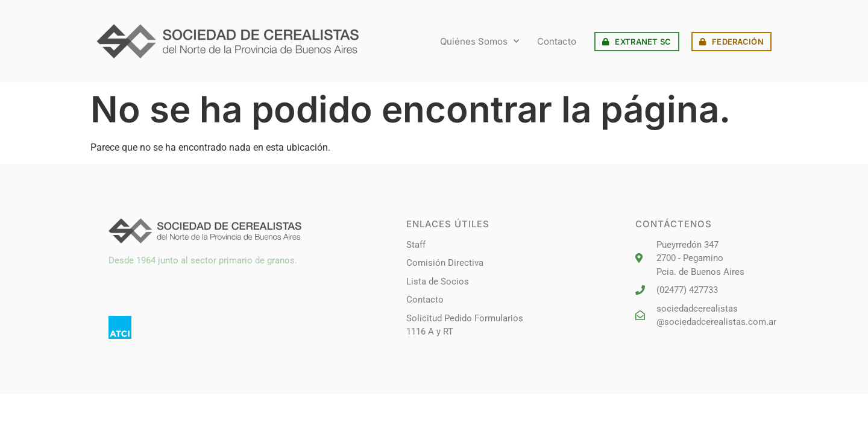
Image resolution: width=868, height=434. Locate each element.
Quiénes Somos (480, 42)
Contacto (557, 41)
